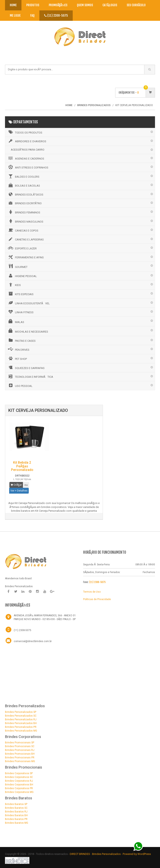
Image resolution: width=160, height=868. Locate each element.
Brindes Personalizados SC (21, 716)
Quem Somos (85, 5)
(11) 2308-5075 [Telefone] (22, 630)
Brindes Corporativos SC (19, 777)
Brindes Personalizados (107, 854)
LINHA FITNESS (20, 312)
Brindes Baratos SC (16, 808)
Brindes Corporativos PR (19, 788)
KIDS (14, 285)
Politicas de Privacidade (97, 599)
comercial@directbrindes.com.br (33, 641)
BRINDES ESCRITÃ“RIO (24, 203)
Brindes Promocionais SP (20, 743)
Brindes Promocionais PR (20, 758)
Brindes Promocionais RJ (20, 750)
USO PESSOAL (20, 385)
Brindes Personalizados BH (21, 723)
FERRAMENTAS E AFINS (26, 257)
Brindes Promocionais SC (20, 746)
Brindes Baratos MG (17, 823)
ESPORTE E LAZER (22, 248)
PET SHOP (17, 358)
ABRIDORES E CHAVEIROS (27, 141)
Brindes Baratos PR (16, 819)
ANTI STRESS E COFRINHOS (28, 167)
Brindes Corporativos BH (19, 785)
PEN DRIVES (18, 349)
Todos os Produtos (25, 132)
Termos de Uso (92, 592)
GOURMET (17, 266)
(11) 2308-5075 (56, 15)
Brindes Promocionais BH (20, 754)
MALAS (16, 321)
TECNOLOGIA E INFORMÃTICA (30, 376)
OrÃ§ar (16, 485)
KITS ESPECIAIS (20, 294)
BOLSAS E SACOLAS (24, 185)
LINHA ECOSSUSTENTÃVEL (29, 303)
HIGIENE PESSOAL (22, 276)
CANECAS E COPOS (23, 230)
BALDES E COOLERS (23, 176)
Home (13, 5)
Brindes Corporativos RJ (19, 781)
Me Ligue (15, 15)
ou (26, 485)
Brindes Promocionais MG (20, 761)
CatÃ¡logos (110, 5)
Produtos (33, 5)
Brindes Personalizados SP (21, 712)
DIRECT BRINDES (80, 854)
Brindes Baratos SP (16, 804)
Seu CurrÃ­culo (136, 5)
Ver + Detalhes (19, 491)
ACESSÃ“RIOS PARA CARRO (28, 150)
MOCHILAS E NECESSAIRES (28, 331)
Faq (32, 15)
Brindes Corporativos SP (19, 773)
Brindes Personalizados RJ (21, 719)
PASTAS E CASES (21, 340)
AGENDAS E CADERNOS (26, 158)
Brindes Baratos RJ (16, 812)
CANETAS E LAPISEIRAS (26, 239)
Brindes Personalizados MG (21, 731)
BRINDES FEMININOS (24, 212)
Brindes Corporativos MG (19, 792)
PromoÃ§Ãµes (58, 5)
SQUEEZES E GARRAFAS (26, 368)
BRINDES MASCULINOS (25, 221)
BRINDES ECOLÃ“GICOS (25, 194)
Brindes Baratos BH (16, 815)
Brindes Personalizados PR (21, 727)
